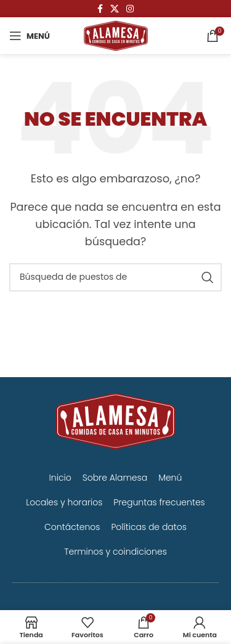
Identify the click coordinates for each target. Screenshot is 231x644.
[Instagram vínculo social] (130, 9)
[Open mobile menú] (30, 36)
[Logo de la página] (116, 35)
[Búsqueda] (115, 277)
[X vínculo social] (115, 9)
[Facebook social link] (100, 9)
